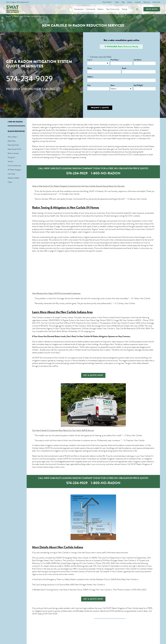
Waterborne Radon (14, 178)
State (113, 85)
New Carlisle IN (66, 125)
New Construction (115, 9)
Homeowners (81, 9)
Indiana (42, 248)
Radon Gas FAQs (13, 145)
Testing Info (11, 157)
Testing (126, 9)
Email (124, 68)
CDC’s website (134, 216)
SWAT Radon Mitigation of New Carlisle (122, 608)
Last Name (138, 60)
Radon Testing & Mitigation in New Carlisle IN (61, 207)
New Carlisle (37, 317)
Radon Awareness (13, 153)
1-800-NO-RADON (12, 12)
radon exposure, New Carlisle (123, 342)
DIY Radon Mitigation (14, 170)
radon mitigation (84, 232)
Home (8, 16)
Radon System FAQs (14, 149)
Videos (117, 2)
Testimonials (156, 2)
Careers (130, 2)
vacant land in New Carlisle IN (127, 569)
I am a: (90, 60)
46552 (67, 566)
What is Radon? (107, 2)
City (89, 85)
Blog (123, 2)
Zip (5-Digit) (139, 85)
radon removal (90, 358)
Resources (147, 2)
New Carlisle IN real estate (108, 566)
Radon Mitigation (61, 186)
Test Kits (10, 161)
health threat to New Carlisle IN (114, 127)
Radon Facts (12, 141)
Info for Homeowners (14, 166)
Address (91, 77)
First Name (115, 60)
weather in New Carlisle (113, 571)
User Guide (11, 174)
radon (73, 136)
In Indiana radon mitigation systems (46, 445)
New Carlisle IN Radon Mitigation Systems (97, 336)
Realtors (102, 9)
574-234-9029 (29, 79)
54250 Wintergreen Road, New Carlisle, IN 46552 (77, 558)
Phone (90, 68)
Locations (138, 2)
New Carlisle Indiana (70, 547)
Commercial (92, 9)
